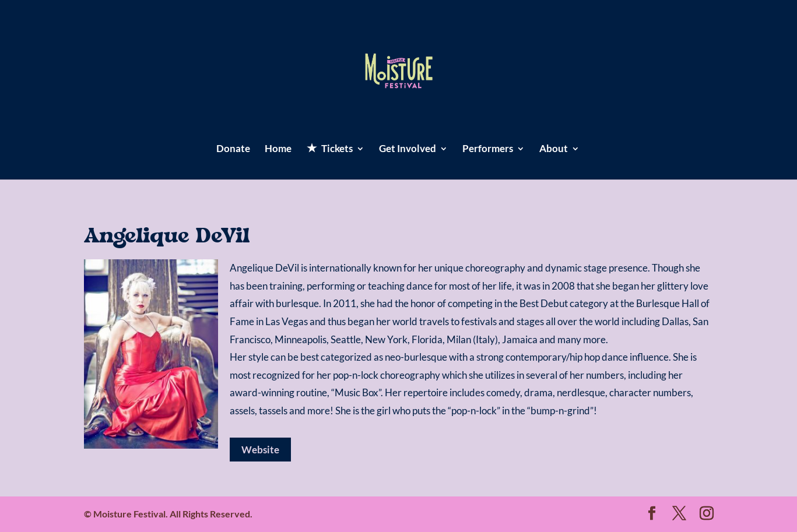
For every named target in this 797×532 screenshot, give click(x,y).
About (554, 149)
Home (278, 149)
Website (260, 450)
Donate (233, 149)
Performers (488, 149)
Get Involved (408, 149)
